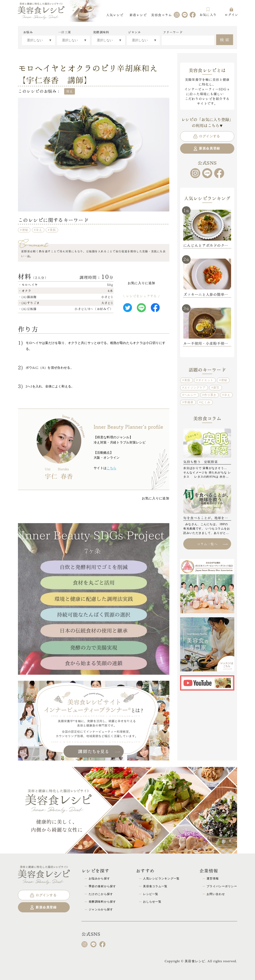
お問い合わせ (216, 894)
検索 (225, 39)
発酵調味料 (101, 32)
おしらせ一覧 (152, 902)
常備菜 (189, 402)
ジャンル (135, 32)
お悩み (28, 32)
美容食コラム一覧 (155, 886)
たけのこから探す (101, 894)
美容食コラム (161, 15)
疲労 (216, 387)
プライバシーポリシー (222, 886)
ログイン (231, 12)
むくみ (206, 402)
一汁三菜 (65, 32)
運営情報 (213, 878)
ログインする (206, 136)
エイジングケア (195, 387)
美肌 (53, 230)
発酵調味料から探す (102, 902)
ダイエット (206, 380)
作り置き (210, 395)
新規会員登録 (206, 149)
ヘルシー (190, 395)
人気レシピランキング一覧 (161, 878)
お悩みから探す (99, 878)
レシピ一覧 (151, 894)
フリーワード (173, 32)
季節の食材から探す (102, 886)
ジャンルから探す (101, 909)
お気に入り (208, 12)
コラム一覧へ (212, 544)
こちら (111, 468)
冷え (39, 230)
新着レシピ (138, 15)
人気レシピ (115, 15)
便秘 (25, 230)
